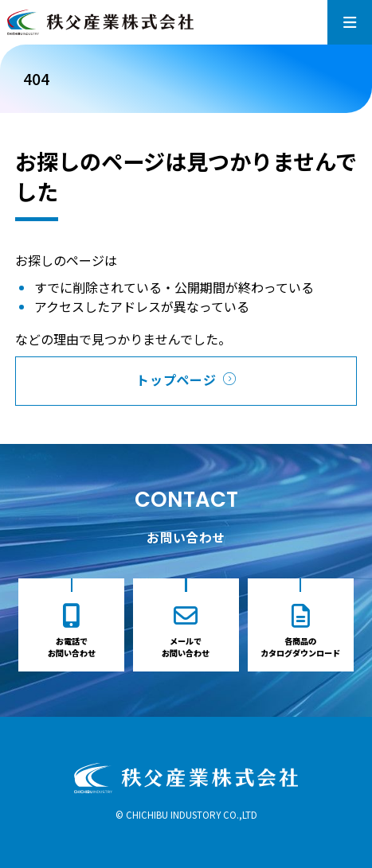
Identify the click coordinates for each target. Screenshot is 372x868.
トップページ (176, 380)
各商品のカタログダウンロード (300, 647)
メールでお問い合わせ (186, 647)
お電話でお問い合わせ (72, 647)
